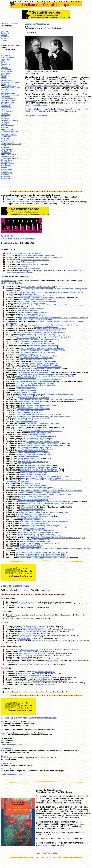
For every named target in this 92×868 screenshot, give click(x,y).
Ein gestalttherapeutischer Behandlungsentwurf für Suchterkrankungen (46, 394)
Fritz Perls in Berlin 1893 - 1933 (28, 602)
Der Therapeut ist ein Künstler (27, 425)
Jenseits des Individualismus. (29, 683)
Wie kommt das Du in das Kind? (29, 412)
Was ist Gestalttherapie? (24, 420)
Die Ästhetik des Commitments (29, 401)
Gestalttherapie (7, 104)
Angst (3, 62)
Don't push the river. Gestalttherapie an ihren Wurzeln (38, 532)
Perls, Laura (5, 140)
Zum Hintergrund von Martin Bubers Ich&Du (34, 409)
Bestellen (4, 40)
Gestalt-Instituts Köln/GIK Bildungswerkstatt (65, 96)
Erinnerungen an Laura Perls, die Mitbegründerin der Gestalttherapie (47, 489)
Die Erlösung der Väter (29, 294)
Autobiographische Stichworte (26, 422)
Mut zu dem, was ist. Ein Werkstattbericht (34, 496)
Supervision (5, 162)
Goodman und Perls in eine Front (32, 309)
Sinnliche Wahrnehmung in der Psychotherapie (35, 449)
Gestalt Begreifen (25, 674)
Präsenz (4, 146)
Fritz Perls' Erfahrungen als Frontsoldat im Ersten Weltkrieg (40, 258)
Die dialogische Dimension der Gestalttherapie (34, 381)
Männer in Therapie (27, 354)
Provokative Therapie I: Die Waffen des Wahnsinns (39, 363)
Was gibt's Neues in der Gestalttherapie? (33, 462)
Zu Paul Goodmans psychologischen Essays (40, 405)
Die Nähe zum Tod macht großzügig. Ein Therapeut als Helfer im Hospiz (46, 502)
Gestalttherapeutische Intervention (46, 327)
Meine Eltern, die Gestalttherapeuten (31, 434)
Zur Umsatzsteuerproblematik (43, 531)
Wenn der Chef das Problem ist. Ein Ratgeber (36, 320)
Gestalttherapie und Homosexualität (34, 264)
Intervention (5, 115)
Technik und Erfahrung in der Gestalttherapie (34, 453)
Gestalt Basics (53, 661)
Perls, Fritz (5, 138)
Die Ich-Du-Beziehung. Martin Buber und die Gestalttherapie (39, 380)
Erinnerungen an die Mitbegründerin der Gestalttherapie (42, 431)
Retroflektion (6, 153)
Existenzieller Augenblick (10, 82)
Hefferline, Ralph (7, 111)
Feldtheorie (5, 84)
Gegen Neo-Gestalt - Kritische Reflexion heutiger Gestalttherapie (44, 476)
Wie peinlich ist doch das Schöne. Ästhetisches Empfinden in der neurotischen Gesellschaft (54, 318)
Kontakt (4, 124)
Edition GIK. (11, 199)
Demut (3, 77)
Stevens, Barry (6, 160)
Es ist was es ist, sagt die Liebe (27, 338)
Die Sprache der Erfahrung (28, 456)
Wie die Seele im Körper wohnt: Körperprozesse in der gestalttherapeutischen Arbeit (51, 292)
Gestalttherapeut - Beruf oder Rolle (32, 316)
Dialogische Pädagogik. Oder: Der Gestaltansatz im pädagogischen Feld (44, 416)
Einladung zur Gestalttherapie (45, 361)
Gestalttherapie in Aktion (33, 403)
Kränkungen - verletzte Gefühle (31, 545)
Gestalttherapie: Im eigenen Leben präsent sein (34, 418)
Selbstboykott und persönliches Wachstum (37, 487)
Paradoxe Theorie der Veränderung (9, 136)
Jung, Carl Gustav (11, 120)
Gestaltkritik (6, 97)
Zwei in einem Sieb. (26, 652)
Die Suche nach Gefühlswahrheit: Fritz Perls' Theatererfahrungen (42, 332)
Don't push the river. (24, 633)
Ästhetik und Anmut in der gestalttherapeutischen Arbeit (39, 493)
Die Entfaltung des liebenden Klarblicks (35, 540)
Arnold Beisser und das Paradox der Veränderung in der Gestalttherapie (43, 336)
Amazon (48, 845)
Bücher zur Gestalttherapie (15, 586)
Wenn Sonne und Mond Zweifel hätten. (33, 653)
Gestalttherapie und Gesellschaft (30, 514)
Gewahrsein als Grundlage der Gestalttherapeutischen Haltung (41, 536)
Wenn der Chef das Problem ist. (30, 675)
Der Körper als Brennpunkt (27, 390)
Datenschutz (42, 115)
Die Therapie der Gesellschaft (30, 314)
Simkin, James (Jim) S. (10, 158)
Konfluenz (5, 122)
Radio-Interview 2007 (29, 262)
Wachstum (5, 171)
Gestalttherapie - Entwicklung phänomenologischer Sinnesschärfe (44, 558)
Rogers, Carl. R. (10, 155)
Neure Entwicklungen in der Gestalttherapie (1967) (34, 454)
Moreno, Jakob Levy (12, 131)
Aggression (5, 60)
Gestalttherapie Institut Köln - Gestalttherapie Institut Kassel (29, 718)
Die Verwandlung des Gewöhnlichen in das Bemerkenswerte (40, 445)
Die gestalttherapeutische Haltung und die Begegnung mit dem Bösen (44, 494)
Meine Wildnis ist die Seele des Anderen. (30, 628)
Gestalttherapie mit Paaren (45, 684)
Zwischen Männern (27, 659)
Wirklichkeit (5, 176)
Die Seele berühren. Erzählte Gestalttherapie (37, 358)
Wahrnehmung (6, 173)
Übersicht (5, 31)
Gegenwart (5, 91)
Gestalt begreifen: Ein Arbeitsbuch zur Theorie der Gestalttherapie (54, 86)
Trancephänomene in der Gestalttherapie (35, 299)
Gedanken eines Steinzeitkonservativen (33, 372)
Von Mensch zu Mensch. (37, 635)
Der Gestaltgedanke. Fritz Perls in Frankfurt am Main (37, 334)
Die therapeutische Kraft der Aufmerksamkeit (34, 447)
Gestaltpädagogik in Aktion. (30, 637)
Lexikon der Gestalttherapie (38, 24)
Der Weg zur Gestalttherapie (41, 433)
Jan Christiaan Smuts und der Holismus (51, 329)
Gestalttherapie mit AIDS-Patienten (33, 474)
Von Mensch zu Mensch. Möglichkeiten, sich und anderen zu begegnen (59, 538)
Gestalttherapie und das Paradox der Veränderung (37, 301)
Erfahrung (5, 79)
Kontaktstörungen (8, 126)
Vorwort (4, 35)
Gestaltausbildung (8, 93)
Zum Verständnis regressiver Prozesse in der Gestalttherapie (45, 527)
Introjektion (5, 118)
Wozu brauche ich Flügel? (29, 650)
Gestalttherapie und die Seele (31, 296)
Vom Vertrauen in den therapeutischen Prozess (36, 498)
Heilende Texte (24, 692)
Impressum (30, 115)
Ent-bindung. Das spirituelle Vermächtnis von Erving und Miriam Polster (46, 503)
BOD (62, 845)
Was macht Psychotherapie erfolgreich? (33, 451)
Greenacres (23, 657)
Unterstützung (6, 169)
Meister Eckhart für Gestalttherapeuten (19, 396)
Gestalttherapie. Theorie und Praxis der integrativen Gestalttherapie (50, 630)
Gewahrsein (5, 106)
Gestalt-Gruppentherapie (10, 95)
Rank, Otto (8, 149)
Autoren (4, 38)
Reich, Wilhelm (7, 151)
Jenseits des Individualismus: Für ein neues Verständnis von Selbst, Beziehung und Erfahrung (55, 549)
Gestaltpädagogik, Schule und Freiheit (34, 312)
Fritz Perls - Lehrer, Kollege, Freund (31, 303)
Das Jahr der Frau (25, 464)
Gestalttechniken (7, 102)
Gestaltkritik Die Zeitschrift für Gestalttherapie (18, 237)
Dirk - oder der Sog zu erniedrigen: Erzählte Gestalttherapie (42, 349)
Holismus (5, 113)
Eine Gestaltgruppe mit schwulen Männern (36, 465)
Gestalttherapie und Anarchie (34, 529)
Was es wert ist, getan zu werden (30, 458)
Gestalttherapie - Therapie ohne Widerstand (43, 442)
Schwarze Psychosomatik (26, 389)
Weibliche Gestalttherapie (33, 520)
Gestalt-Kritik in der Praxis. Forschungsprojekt (43, 525)
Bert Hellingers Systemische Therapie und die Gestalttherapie (43, 298)
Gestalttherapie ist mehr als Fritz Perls (35, 260)
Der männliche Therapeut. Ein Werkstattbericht (38, 352)
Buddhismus (6, 73)
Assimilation (6, 64)
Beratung (4, 756)
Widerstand (5, 175)
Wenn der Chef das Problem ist (48, 90)
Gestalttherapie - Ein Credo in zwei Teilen (35, 505)
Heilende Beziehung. (44, 679)
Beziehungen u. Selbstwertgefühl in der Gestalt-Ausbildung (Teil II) (41, 556)
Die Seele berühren (27, 619)
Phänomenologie (7, 142)
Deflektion (5, 75)
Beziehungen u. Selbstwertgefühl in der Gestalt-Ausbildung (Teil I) (40, 554)
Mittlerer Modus (7, 129)
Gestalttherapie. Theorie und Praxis (40, 438)
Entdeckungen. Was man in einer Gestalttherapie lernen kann (45, 521)
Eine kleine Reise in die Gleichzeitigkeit (33, 500)
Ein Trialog (20, 427)
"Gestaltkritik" (6, 763)
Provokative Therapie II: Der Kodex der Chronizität (39, 365)
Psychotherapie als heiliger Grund (32, 511)
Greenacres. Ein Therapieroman (31, 509)
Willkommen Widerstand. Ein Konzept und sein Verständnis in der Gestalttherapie (51, 491)
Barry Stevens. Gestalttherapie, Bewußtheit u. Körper (36, 385)
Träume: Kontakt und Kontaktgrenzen (29, 370)
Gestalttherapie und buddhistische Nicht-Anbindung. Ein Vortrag (43, 512)
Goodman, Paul (7, 108)
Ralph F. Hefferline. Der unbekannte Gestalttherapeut (36, 383)
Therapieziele (6, 165)
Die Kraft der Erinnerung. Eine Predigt (34, 398)
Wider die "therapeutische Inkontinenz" (35, 347)
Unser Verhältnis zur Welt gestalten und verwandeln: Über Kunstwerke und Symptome (51, 400)
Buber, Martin (9, 71)
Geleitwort (5, 33)
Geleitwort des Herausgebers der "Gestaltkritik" (24, 253)
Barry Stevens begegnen (26, 387)
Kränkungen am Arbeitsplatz (30, 547)
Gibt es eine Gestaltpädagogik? (29, 310)
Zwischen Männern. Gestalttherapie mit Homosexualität (40, 374)
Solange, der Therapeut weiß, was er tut (34, 516)
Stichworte (5, 37)
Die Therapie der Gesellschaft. (30, 664)
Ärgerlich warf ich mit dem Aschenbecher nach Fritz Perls (38, 369)
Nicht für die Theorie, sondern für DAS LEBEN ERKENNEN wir (39, 414)
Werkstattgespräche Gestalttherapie (38, 677)
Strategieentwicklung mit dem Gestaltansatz (37, 287)
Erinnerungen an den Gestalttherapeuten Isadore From (41, 478)
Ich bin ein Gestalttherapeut (27, 392)
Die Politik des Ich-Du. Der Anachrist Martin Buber (39, 356)
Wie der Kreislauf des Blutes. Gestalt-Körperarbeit (36, 534)
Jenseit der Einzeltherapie (28, 460)
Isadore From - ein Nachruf (33, 407)
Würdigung (5, 180)
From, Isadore (6, 89)
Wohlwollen (5, 178)
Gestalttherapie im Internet (26, 378)
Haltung (4, 109)
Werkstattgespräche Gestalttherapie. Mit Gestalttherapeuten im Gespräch (48, 376)
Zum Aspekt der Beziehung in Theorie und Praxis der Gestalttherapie (41, 552)
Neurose (4, 133)
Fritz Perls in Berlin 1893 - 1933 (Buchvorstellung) (36, 255)
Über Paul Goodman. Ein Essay (29, 518)
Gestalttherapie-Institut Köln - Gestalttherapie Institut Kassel (32, 202)
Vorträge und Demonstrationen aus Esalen (43, 424)
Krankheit (5, 127)
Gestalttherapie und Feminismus (49, 367)
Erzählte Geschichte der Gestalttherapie (44, 345)
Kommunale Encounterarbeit (29, 268)
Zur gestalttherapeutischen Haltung (35, 523)
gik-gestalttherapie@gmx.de (12, 744)
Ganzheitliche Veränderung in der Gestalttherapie (50, 681)
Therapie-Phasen (7, 164)
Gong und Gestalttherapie (31, 483)
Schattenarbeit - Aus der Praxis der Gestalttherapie (39, 469)
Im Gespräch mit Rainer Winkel (32, 341)
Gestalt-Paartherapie (9, 99)
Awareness (5, 66)
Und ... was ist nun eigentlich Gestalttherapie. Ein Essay (57, 325)
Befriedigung (6, 70)
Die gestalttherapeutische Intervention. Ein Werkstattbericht (42, 351)
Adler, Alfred (9, 57)
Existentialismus (7, 80)
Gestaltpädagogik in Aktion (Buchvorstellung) (37, 343)
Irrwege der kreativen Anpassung (33, 485)
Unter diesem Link (9, 281)
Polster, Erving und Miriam (11, 144)
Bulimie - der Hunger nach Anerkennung (35, 541)
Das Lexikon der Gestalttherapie (48, 330)
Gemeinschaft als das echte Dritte (30, 411)
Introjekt (4, 117)
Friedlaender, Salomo (12, 88)
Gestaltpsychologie (8, 100)
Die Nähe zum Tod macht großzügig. (32, 655)
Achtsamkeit (6, 55)
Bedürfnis (5, 68)
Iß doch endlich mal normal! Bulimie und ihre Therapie (40, 543)
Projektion (5, 147)
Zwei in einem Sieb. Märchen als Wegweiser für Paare (39, 340)
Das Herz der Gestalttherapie (37, 436)
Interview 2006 (24, 266)
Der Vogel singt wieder (28, 507)
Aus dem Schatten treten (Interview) (29, 429)
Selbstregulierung (8, 156)
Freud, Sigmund (10, 86)
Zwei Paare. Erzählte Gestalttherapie (34, 360)
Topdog (4, 167)
